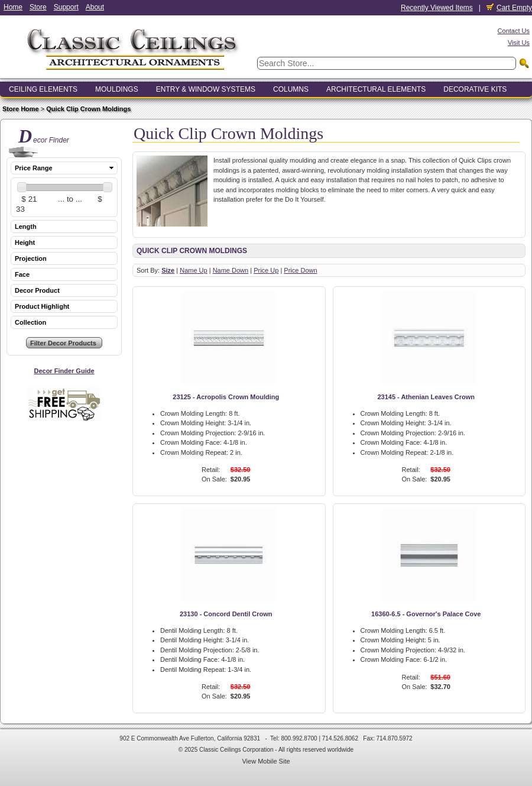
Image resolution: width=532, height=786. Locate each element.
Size (168, 270)
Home (13, 7)
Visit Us (519, 43)
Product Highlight (42, 306)
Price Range (34, 168)
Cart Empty (509, 8)
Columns (291, 89)
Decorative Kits (475, 89)
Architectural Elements (376, 89)
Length (26, 227)
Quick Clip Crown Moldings (88, 109)
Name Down (231, 270)
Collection (30, 322)
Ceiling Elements (43, 89)
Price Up (266, 270)
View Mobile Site (266, 761)
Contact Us (514, 31)
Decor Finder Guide (64, 371)
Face (22, 274)
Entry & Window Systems (206, 89)
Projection (31, 258)
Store (38, 7)
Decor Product (37, 290)
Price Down (300, 270)
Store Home (21, 109)
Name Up (193, 270)
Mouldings (117, 89)
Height (25, 242)
